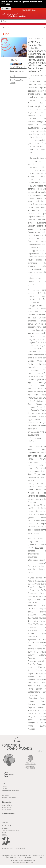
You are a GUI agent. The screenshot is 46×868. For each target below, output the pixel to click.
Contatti (4, 789)
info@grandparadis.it (36, 560)
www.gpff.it (39, 548)
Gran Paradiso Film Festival (9, 826)
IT (36, 751)
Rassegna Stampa (7, 805)
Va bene (6, 8)
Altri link (4, 833)
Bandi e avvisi (6, 796)
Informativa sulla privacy (9, 798)
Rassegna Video (6, 807)
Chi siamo (5, 786)
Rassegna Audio (7, 810)
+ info (8, 3)
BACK (6, 34)
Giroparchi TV (6, 828)
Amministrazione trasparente (10, 791)
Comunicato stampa (17, 71)
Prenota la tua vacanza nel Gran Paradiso (13, 849)
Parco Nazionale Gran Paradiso (11, 830)
